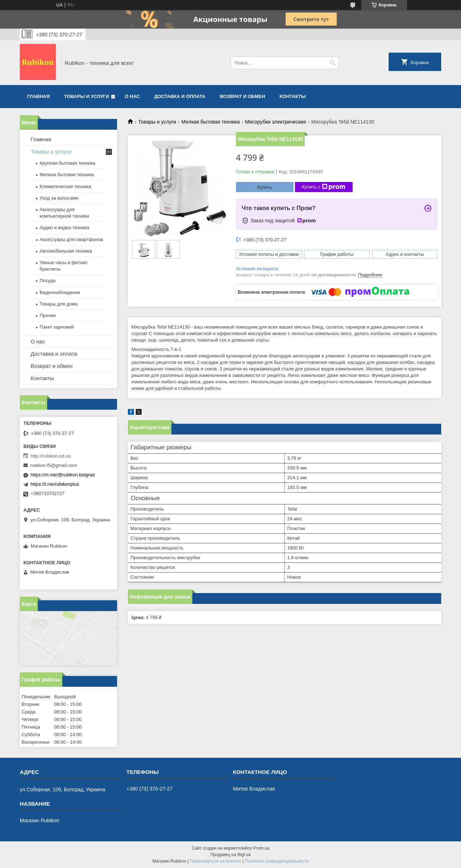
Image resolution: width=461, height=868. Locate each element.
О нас (133, 96)
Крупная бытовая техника (68, 163)
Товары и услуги (87, 96)
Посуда (48, 281)
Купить (265, 187)
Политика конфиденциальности (277, 861)
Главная (38, 96)
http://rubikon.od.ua (51, 456)
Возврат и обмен (242, 96)
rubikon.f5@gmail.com (54, 465)
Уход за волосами (59, 198)
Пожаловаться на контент (216, 861)
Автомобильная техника (66, 251)
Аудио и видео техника (64, 228)
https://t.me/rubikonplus (55, 484)
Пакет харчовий (57, 327)
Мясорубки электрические (276, 122)
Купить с (324, 187)
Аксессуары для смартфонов (71, 239)
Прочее (48, 315)
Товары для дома (59, 304)
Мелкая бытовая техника (211, 122)
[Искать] (332, 63)
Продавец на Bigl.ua (230, 855)
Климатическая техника (65, 186)
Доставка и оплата (180, 96)
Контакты (293, 96)
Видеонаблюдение (60, 292)
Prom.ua (261, 848)
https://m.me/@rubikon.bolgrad (63, 475)
